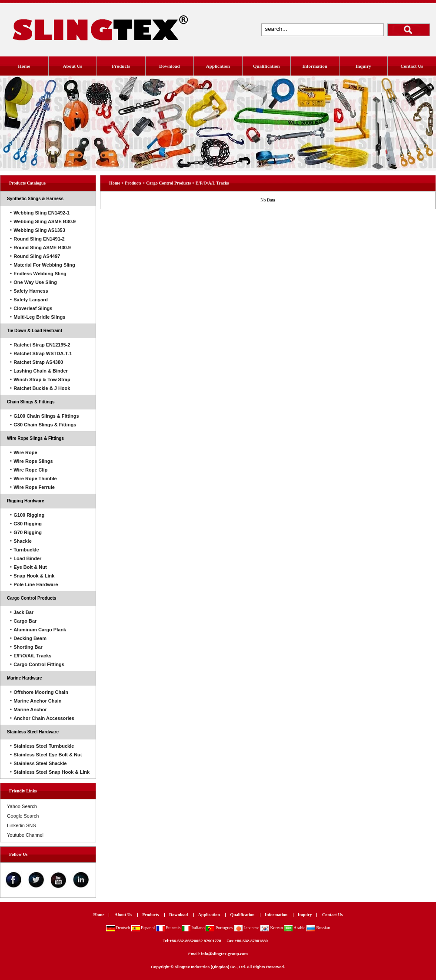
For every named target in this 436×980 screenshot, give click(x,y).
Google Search (23, 816)
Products (121, 66)
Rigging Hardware (26, 501)
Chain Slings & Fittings (31, 402)
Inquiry (363, 66)
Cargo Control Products (32, 598)
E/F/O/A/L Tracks (212, 183)
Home (24, 66)
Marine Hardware (25, 678)
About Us (73, 66)
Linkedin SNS (22, 825)
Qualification (266, 66)
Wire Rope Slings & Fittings (35, 438)
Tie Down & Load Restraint (35, 331)
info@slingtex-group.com (224, 954)
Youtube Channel (25, 835)
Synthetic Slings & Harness (35, 199)
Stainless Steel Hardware (33, 732)
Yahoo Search (22, 806)
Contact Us (412, 66)
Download (170, 66)
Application (218, 66)
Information (315, 66)
